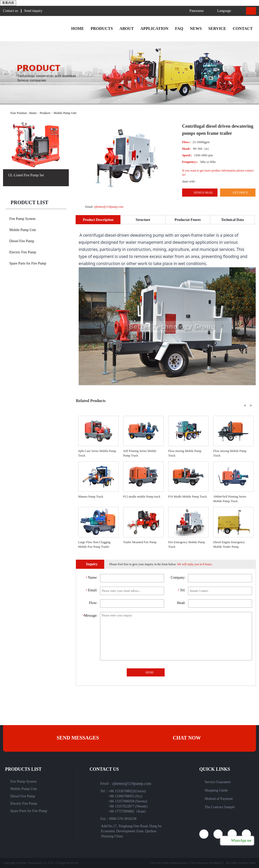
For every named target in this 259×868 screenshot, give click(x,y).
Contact (243, 29)
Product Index (247, 863)
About (127, 29)
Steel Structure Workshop (207, 863)
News (196, 29)
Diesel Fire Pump (22, 241)
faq (179, 29)
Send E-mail (203, 193)
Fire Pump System (22, 219)
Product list (29, 202)
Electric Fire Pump (23, 252)
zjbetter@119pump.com (108, 207)
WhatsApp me (241, 841)
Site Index (232, 863)
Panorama (192, 11)
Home (78, 29)
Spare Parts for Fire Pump (28, 263)
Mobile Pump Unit (65, 113)
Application (154, 29)
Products (102, 29)
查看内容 (8, 3)
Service (217, 29)
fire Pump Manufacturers (173, 863)
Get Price (240, 193)
